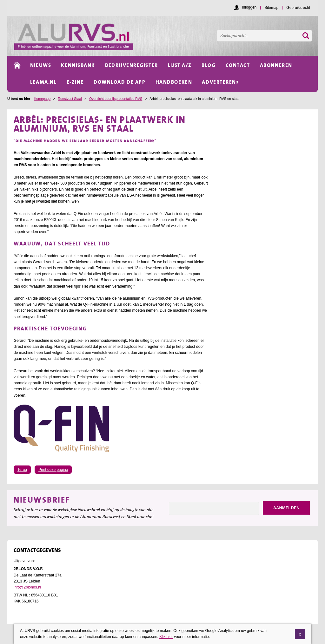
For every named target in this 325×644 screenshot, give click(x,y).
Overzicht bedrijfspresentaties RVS (116, 99)
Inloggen (249, 7)
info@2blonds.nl (27, 587)
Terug (22, 470)
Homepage (42, 99)
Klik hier (166, 640)
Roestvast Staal (70, 99)
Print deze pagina (53, 470)
